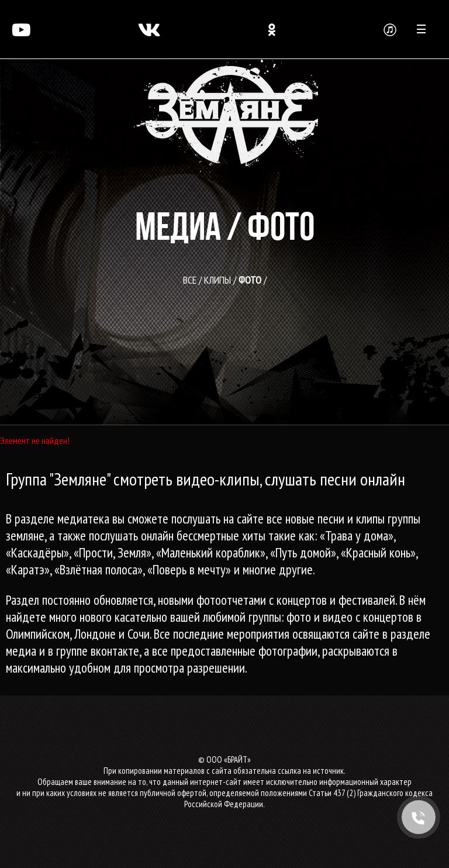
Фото (250, 280)
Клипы (217, 280)
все (190, 280)
